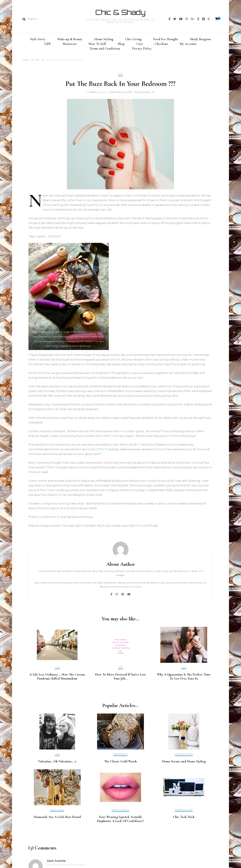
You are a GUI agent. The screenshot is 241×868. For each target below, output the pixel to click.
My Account (188, 44)
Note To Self (97, 44)
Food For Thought (166, 39)
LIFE (48, 44)
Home (26, 62)
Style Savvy (38, 39)
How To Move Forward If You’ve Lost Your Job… (120, 679)
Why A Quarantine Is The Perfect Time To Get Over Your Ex (184, 679)
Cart (140, 44)
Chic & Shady (120, 12)
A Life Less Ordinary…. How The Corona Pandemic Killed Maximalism (57, 679)
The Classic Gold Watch (120, 763)
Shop (121, 44)
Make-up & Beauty (70, 39)
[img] (169, 19)
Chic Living (133, 39)
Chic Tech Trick (184, 819)
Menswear (70, 44)
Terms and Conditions (105, 50)
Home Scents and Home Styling (184, 763)
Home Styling (104, 39)
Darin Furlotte (56, 863)
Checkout (161, 44)
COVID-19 (101, 451)
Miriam (93, 94)
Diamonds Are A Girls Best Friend (57, 819)
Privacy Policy (142, 50)
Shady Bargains (200, 39)
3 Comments (143, 94)
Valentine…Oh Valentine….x (57, 763)
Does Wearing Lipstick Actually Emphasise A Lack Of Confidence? (120, 821)
